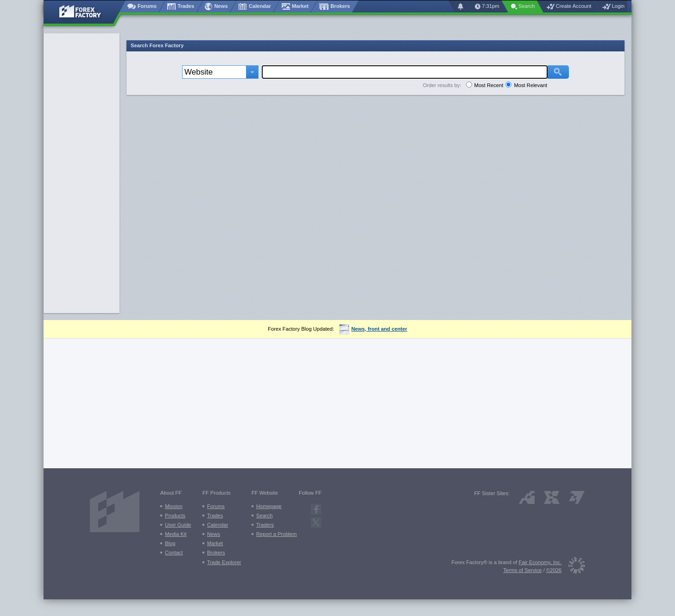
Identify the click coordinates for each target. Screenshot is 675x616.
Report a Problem (277, 534)
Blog (170, 543)
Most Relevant (530, 85)
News (214, 534)
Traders (265, 525)
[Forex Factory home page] (85, 12)
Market (215, 543)
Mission (174, 506)
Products (175, 515)
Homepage (269, 506)
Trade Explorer (224, 562)
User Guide (178, 525)
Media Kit (176, 534)
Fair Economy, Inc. (540, 562)
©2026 (554, 570)
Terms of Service (522, 570)
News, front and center (373, 329)
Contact (174, 553)
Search (264, 515)
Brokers (216, 553)
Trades (215, 515)
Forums (216, 506)
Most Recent (489, 85)
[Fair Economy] (573, 567)
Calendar (218, 525)
